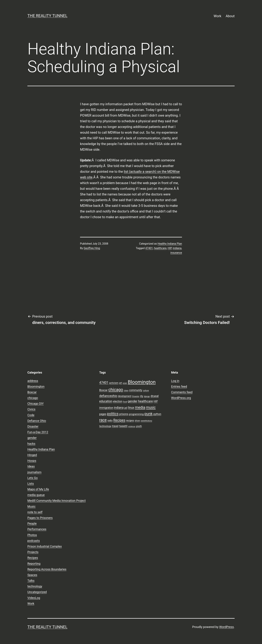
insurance (176, 253)
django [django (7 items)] (147, 396)
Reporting (34, 564)
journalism (34, 472)
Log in (175, 381)
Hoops (32, 461)
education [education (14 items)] (106, 401)
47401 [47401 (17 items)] (104, 383)
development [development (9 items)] (125, 396)
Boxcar (32, 392)
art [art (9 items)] (121, 383)
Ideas (31, 466)
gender (32, 438)
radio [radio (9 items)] (110, 420)
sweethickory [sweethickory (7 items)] (146, 421)
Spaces (32, 575)
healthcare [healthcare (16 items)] (146, 401)
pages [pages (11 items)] (103, 414)
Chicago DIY (36, 404)
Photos (32, 535)
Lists (31, 484)
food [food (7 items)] (125, 402)
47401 (149, 248)
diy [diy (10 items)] (142, 396)
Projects (33, 552)
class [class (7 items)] (126, 390)
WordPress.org (181, 398)
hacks (31, 444)
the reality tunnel (47, 16)
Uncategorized (37, 592)
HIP (170, 248)
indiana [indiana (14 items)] (119, 408)
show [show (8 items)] (137, 421)
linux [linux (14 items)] (131, 408)
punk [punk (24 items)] (148, 414)
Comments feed (182, 392)
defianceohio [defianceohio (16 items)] (108, 396)
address (33, 381)
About (230, 16)
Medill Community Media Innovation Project (57, 501)
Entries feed (179, 386)
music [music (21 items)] (151, 407)
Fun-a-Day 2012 (38, 432)
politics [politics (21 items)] (113, 414)
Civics (31, 409)
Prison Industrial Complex (45, 546)
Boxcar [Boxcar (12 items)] (103, 390)
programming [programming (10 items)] (136, 414)
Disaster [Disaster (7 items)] (136, 396)
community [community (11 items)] (136, 390)
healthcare (160, 248)
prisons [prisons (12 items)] (124, 414)
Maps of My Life (38, 489)
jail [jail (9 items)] (126, 408)
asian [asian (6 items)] (125, 383)
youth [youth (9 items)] (139, 426)
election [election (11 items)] (118, 401)
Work (218, 16)
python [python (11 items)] (157, 414)
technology (35, 586)
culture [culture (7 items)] (146, 390)
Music (31, 506)
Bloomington (36, 386)
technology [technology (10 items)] (105, 426)
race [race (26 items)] (103, 420)
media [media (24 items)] (140, 407)
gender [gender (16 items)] (133, 401)
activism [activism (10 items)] (114, 383)
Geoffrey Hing (92, 248)
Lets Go (32, 478)
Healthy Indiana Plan (170, 244)
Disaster (33, 426)
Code (31, 415)
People (32, 523)
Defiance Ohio (37, 421)
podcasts (34, 541)
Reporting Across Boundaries (47, 569)
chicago (33, 398)
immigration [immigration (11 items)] (106, 408)
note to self (35, 512)
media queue (36, 495)
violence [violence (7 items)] (132, 426)
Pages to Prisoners (40, 518)
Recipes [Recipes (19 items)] (119, 420)
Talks (31, 581)
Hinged (32, 455)
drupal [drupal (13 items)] (155, 396)
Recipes (33, 558)
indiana (177, 248)
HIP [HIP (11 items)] (156, 401)
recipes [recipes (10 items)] (130, 420)
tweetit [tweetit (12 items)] (123, 426)
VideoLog (34, 598)
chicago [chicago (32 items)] (116, 390)
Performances (37, 529)
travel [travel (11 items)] (115, 426)
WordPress (226, 627)
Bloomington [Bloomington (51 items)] (142, 382)
